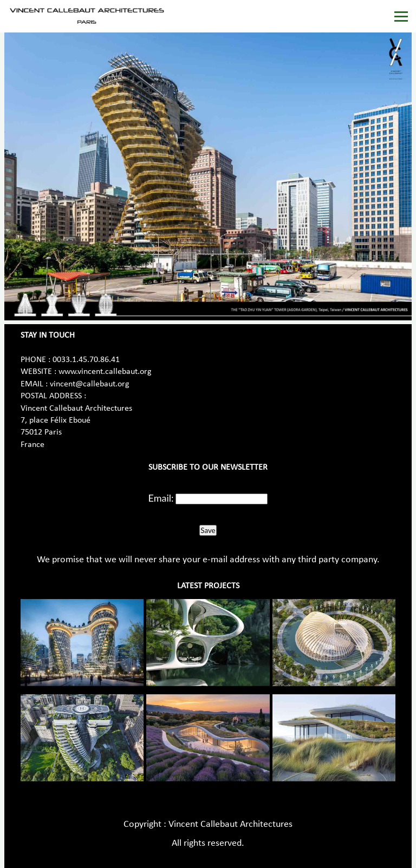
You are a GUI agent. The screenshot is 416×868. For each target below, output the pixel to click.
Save (208, 530)
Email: (161, 498)
